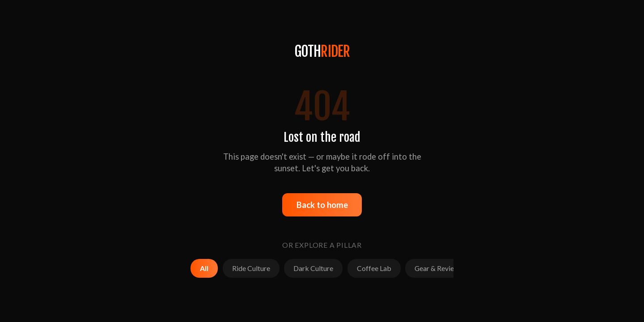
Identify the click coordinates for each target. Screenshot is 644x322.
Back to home (322, 205)
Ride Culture (251, 268)
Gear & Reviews (439, 268)
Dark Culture (313, 268)
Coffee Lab (374, 268)
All (204, 268)
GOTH (322, 51)
